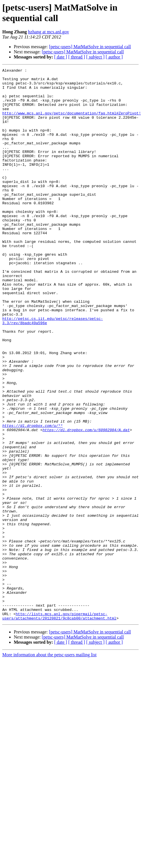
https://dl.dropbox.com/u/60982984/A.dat (86, 502)
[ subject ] (95, 57)
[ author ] (114, 57)
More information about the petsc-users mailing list (49, 765)
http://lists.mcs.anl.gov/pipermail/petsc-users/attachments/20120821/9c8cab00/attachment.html (59, 726)
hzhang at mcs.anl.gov (49, 32)
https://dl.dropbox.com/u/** (33, 497)
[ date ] (61, 57)
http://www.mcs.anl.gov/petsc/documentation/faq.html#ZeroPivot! (72, 122)
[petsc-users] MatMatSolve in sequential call (90, 47)
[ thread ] (77, 57)
